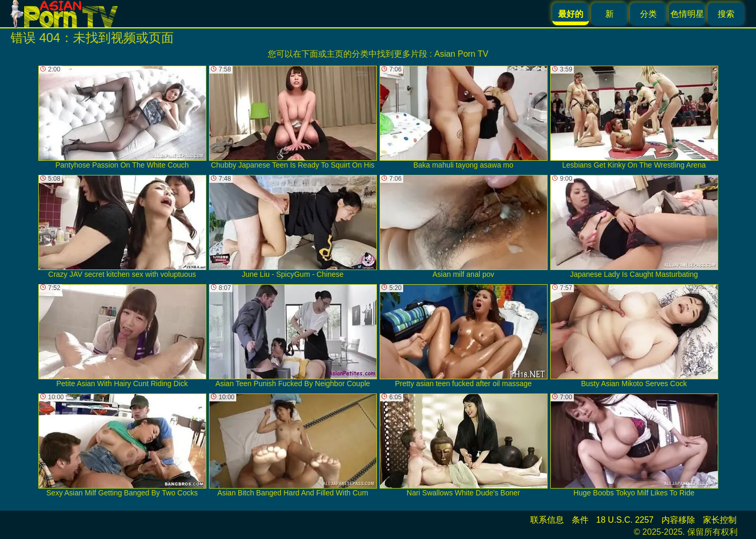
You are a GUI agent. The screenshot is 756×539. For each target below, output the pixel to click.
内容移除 (678, 520)
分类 (648, 14)
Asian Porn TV (461, 54)
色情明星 (687, 14)
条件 (580, 520)
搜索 (726, 14)
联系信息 (547, 520)
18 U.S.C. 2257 (625, 520)
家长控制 (720, 520)
